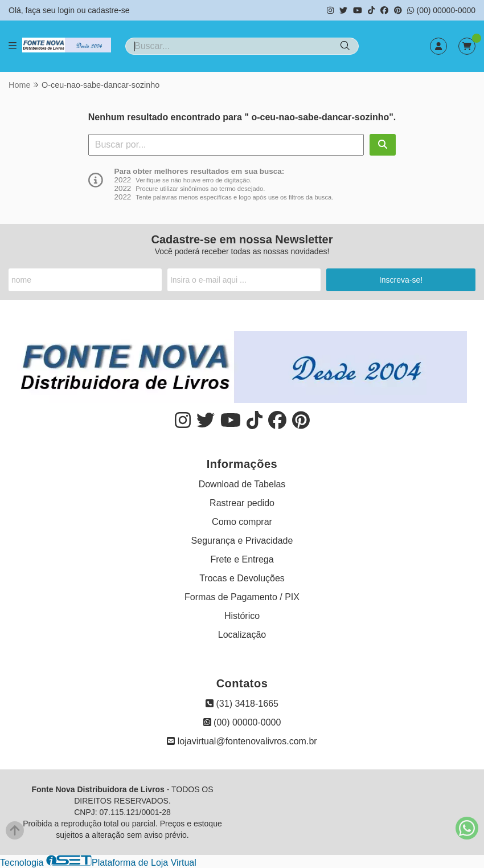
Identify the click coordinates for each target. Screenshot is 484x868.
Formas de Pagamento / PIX (242, 597)
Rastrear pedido (242, 503)
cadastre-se (108, 10)
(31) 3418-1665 (242, 704)
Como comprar (242, 522)
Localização (242, 635)
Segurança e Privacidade (242, 541)
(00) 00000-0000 (441, 10)
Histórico (242, 616)
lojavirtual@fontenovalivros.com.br (242, 741)
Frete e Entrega (242, 559)
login (67, 10)
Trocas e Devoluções (242, 578)
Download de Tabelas (242, 484)
